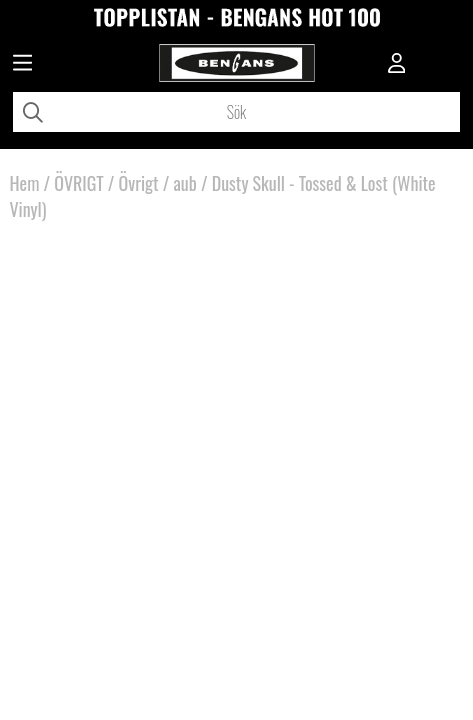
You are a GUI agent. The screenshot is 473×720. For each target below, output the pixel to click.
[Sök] (236, 112)
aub (184, 183)
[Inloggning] (397, 65)
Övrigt (139, 183)
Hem (24, 183)
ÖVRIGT (78, 183)
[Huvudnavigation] (22, 65)
